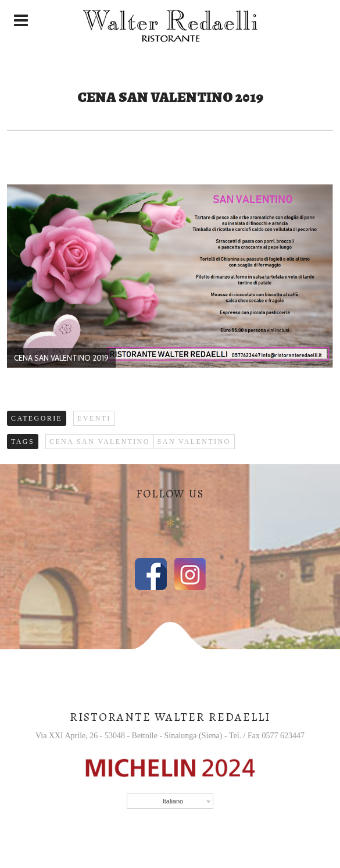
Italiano (173, 801)
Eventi (94, 418)
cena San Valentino (100, 442)
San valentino (194, 442)
